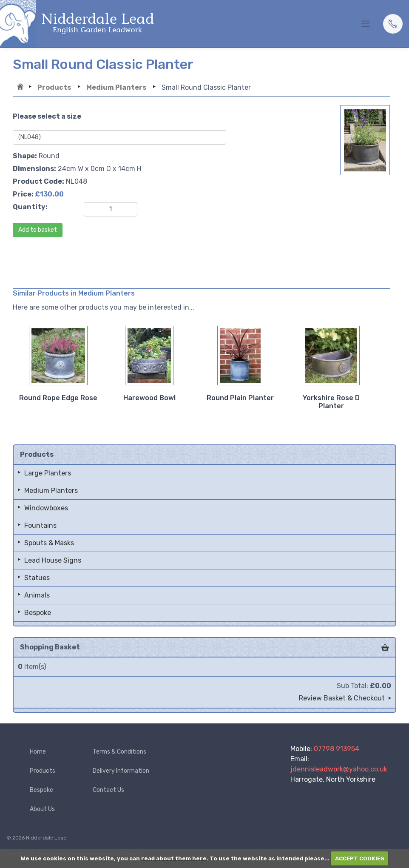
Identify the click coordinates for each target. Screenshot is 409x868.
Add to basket (38, 230)
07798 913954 (337, 749)
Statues (37, 578)
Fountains (40, 525)
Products (54, 87)
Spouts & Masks (49, 543)
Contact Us (108, 790)
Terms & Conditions (119, 752)
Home (21, 88)
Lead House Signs (53, 560)
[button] (393, 24)
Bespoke (38, 613)
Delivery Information (121, 771)
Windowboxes (46, 508)
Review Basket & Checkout (342, 698)
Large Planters (48, 473)
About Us (42, 809)
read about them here (174, 858)
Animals (37, 595)
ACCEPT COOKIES (360, 858)
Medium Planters (116, 87)
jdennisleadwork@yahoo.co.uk (339, 769)
